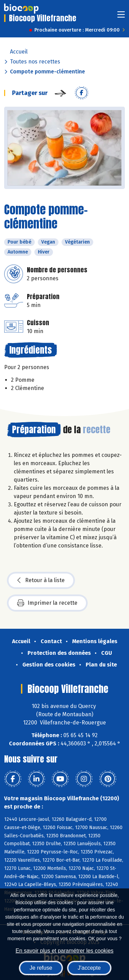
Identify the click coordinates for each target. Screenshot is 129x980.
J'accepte (89, 968)
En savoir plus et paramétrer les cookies (64, 951)
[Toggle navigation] (121, 17)
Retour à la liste (41, 580)
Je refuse (41, 968)
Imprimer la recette (47, 603)
